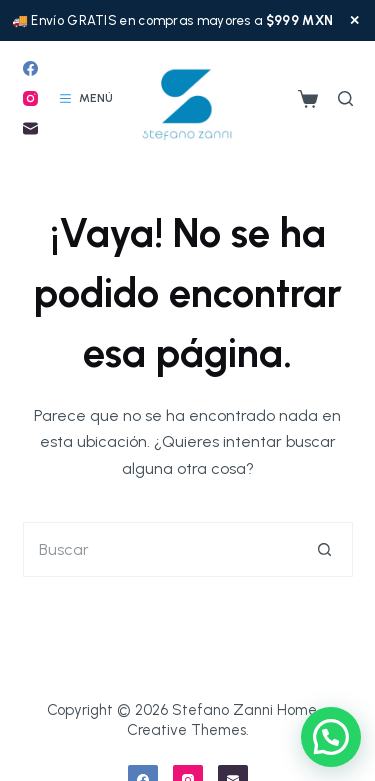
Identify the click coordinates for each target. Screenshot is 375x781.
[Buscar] (345, 98)
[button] (331, 737)
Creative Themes (186, 730)
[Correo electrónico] (30, 128)
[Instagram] (30, 98)
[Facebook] (30, 68)
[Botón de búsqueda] (325, 549)
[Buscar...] (160, 549)
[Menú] (86, 99)
